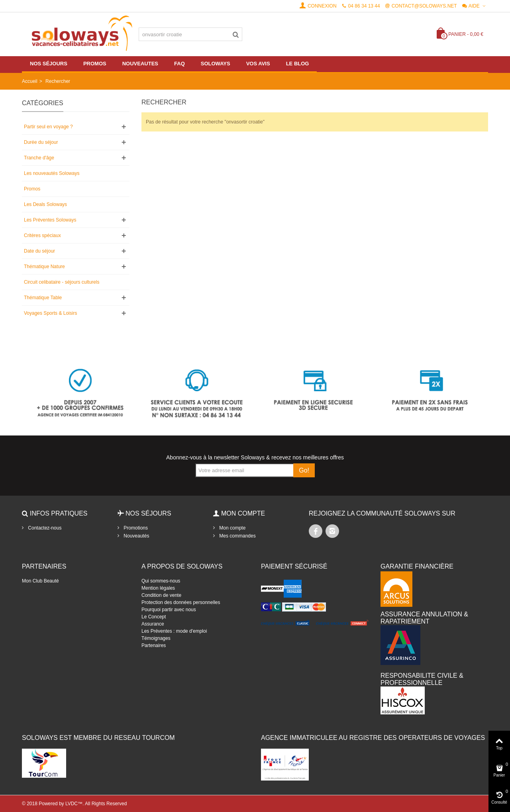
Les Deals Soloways (45, 204)
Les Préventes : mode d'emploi (174, 631)
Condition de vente (161, 595)
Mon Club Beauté (40, 581)
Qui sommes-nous (161, 581)
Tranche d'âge (39, 158)
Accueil (30, 81)
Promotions (135, 528)
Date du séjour (39, 251)
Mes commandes (237, 536)
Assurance (153, 624)
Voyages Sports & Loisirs (50, 313)
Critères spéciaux (42, 235)
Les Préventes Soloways (50, 220)
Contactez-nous (44, 528)
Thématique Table (43, 298)
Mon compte (232, 528)
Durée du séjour (41, 142)
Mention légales (158, 588)
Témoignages (156, 638)
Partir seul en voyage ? (48, 127)
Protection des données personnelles (181, 602)
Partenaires (154, 645)
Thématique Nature (44, 267)
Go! (304, 470)
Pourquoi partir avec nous (169, 610)
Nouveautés (136, 536)
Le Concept (154, 617)
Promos (32, 189)
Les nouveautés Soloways (52, 173)
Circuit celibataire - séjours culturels (62, 282)
